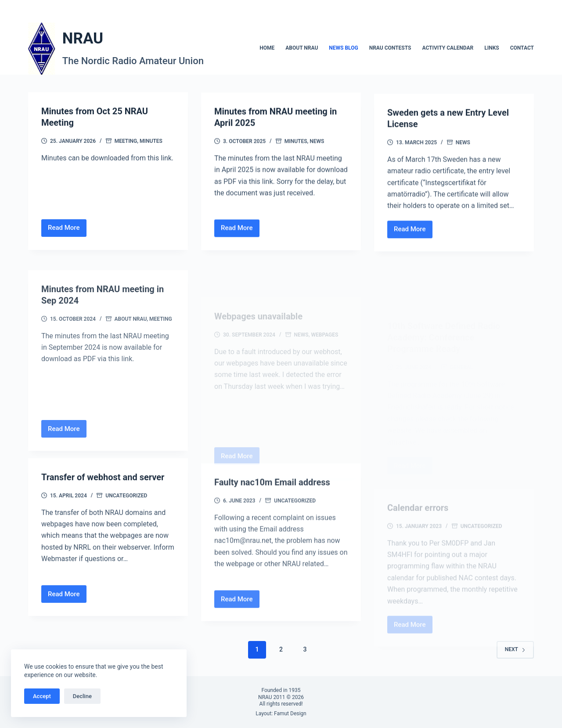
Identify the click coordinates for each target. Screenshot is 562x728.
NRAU (83, 38)
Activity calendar (448, 48)
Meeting (126, 141)
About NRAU (302, 48)
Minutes (151, 141)
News (317, 144)
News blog (343, 48)
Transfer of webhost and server (103, 489)
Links (492, 48)
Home (267, 48)
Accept (42, 696)
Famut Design (290, 714)
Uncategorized (126, 507)
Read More (67, 231)
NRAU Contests (390, 48)
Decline (82, 696)
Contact (522, 48)
